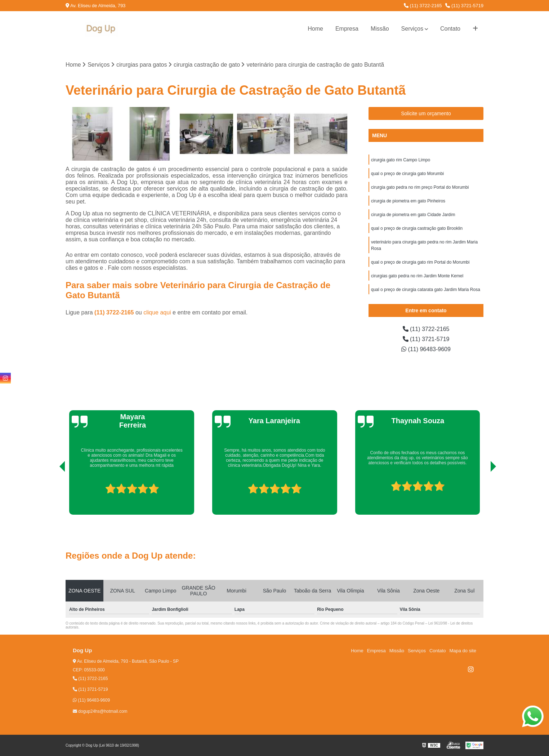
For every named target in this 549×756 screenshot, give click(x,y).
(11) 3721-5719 (464, 6)
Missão (380, 29)
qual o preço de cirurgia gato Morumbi (407, 174)
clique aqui (157, 312)
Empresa (347, 29)
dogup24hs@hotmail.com (100, 711)
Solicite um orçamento (426, 113)
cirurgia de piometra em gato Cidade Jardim (413, 215)
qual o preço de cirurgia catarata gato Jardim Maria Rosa (426, 290)
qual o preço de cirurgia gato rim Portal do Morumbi (420, 262)
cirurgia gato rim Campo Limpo (401, 160)
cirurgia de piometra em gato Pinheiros (408, 201)
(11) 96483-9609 (426, 349)
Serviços (412, 29)
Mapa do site (463, 651)
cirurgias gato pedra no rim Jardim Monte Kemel (417, 276)
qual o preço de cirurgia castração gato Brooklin (417, 228)
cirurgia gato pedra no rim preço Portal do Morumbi (420, 187)
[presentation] (52, 494)
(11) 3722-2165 (423, 6)
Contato (450, 29)
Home (315, 29)
